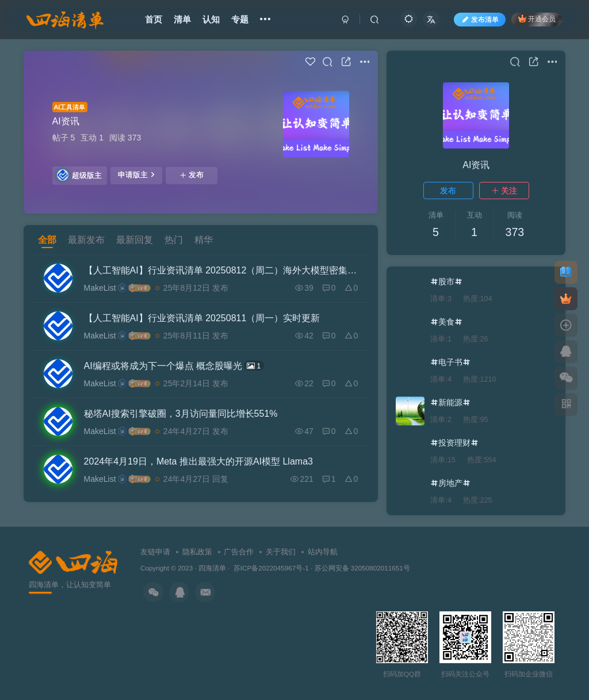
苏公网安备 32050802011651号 (362, 568)
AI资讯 (66, 121)
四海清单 (212, 568)
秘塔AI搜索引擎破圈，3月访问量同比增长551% (181, 414)
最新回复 (135, 240)
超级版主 (79, 175)
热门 (174, 240)
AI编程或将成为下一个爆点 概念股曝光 (174, 366)
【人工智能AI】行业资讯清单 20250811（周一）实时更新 (202, 318)
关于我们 (281, 552)
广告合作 (239, 552)
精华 (204, 240)
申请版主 (136, 174)
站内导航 (323, 552)
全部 (47, 240)
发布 (192, 175)
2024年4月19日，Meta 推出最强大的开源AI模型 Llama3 (198, 461)
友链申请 (155, 552)
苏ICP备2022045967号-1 (270, 568)
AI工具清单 (70, 107)
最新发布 (86, 240)
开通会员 (537, 19)
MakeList (100, 288)
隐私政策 (197, 552)
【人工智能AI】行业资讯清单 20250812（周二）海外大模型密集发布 (221, 270)
